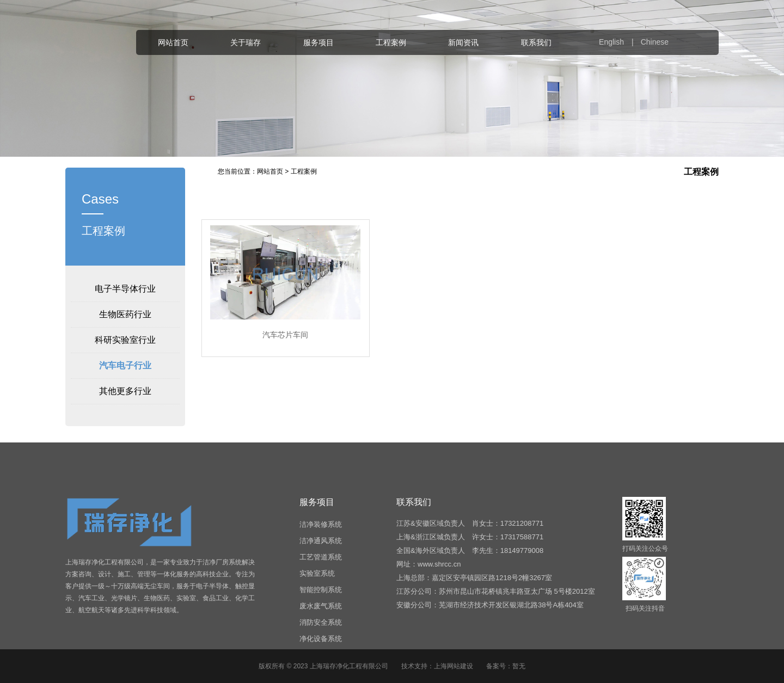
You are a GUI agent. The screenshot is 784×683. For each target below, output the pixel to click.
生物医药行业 (125, 314)
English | (619, 42)
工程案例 (391, 42)
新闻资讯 (463, 42)
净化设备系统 (321, 639)
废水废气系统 (321, 606)
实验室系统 (317, 573)
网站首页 (173, 42)
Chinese (655, 42)
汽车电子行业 (125, 365)
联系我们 (536, 42)
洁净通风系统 (321, 541)
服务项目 (318, 42)
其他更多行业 (125, 391)
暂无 (519, 666)
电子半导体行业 (125, 289)
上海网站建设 (454, 666)
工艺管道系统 (321, 557)
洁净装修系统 (321, 524)
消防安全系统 (321, 622)
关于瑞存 (246, 42)
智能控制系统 (321, 590)
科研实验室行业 (125, 340)
